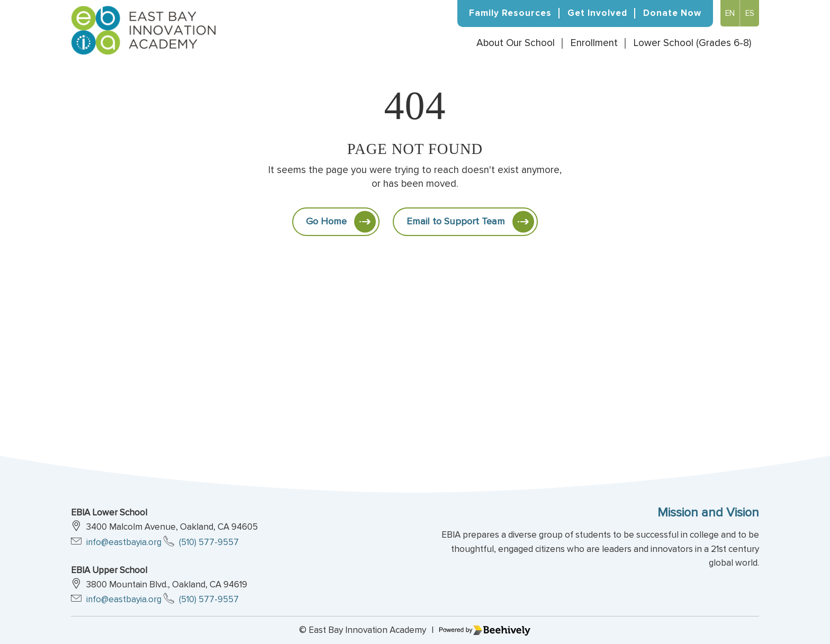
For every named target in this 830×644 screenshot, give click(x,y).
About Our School (516, 45)
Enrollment (594, 45)
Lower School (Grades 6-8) (692, 45)
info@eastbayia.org (124, 542)
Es (750, 13)
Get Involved (597, 13)
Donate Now (672, 13)
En (729, 13)
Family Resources (510, 13)
